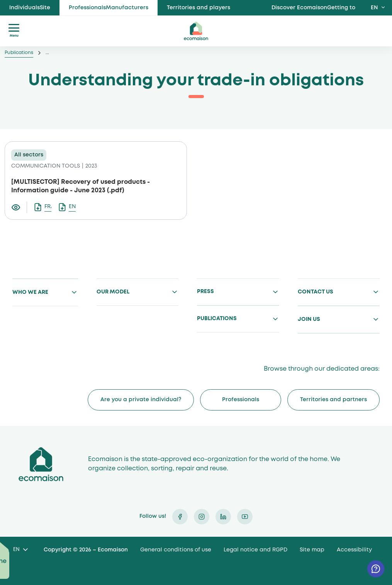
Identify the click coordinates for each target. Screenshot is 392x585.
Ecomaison (41, 464)
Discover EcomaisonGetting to (313, 8)
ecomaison (196, 31)
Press (205, 292)
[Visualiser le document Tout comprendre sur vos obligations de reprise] (19, 207)
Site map (312, 550)
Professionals (241, 400)
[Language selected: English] (20, 550)
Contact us (316, 292)
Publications (19, 53)
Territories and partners (333, 400)
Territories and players (199, 8)
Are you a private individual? (141, 400)
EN (374, 8)
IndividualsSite (30, 8)
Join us (309, 319)
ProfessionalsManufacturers (109, 8)
